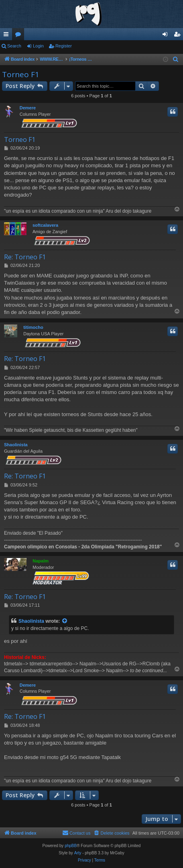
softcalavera (45, 225)
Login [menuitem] (167, 36)
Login (38, 46)
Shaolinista (16, 445)
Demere (28, 108)
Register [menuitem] (179, 36)
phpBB (71, 846)
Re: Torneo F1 (25, 257)
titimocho (33, 327)
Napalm (41, 561)
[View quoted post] (65, 621)
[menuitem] (176, 60)
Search (14, 46)
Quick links (8, 36)
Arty (78, 853)
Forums (20, 36)
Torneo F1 (21, 74)
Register (64, 46)
